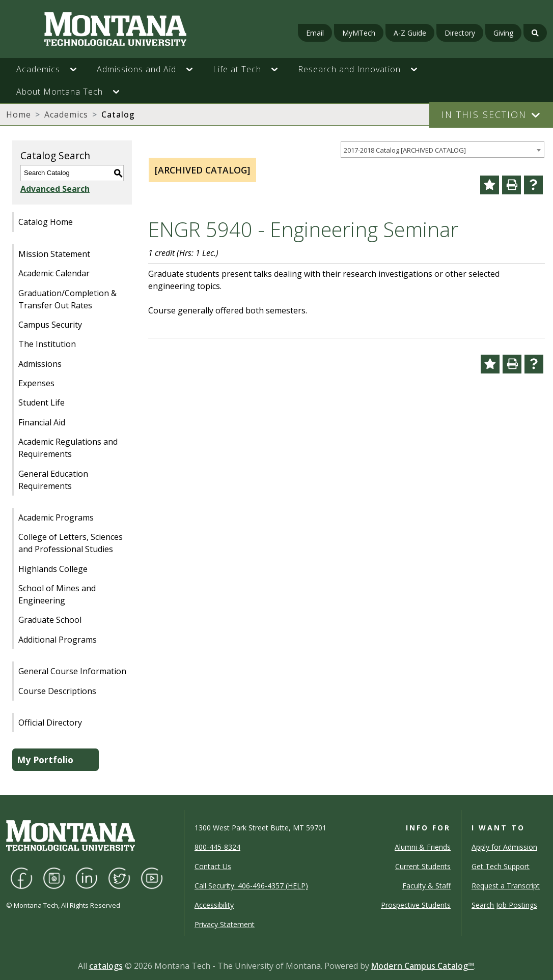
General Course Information (72, 671)
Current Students (423, 866)
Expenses (36, 383)
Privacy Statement (225, 924)
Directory (460, 33)
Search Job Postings (504, 905)
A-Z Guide (410, 33)
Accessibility (214, 905)
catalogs (106, 966)
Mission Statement (54, 254)
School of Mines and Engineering (57, 594)
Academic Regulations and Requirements (68, 448)
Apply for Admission (504, 847)
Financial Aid (42, 422)
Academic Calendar (54, 273)
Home (19, 114)
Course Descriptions (57, 691)
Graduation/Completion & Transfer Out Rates (67, 299)
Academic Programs (56, 517)
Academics (66, 114)
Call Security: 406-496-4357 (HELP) (251, 886)
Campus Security (50, 325)
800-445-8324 (217, 847)
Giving (503, 33)
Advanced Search (55, 189)
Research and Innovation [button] (349, 69)
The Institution (47, 344)
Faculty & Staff (426, 886)
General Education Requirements (53, 480)
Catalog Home (46, 222)
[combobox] (443, 150)
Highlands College (53, 569)
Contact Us (213, 866)
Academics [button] (38, 69)
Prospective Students (416, 905)
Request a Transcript (506, 886)
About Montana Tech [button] (60, 92)
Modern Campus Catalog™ (423, 966)
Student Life (42, 402)
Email (315, 33)
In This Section (484, 114)
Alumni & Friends (423, 847)
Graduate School (50, 620)
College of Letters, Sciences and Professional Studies (71, 543)
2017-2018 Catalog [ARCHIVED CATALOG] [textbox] (405, 150)
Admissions (40, 364)
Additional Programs (58, 640)
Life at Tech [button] (237, 69)
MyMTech (359, 33)
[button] (78, 69)
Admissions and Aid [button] (136, 69)
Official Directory (50, 723)
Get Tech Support (501, 866)
